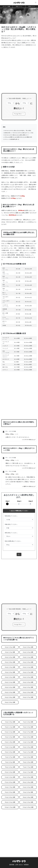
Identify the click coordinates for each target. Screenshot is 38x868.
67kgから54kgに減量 (10, 747)
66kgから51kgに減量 (10, 652)
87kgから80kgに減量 (10, 782)
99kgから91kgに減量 (28, 802)
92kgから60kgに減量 (28, 787)
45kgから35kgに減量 (10, 722)
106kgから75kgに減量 (10, 807)
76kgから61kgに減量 (10, 762)
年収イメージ (19, 6)
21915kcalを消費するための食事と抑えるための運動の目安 (18, 137)
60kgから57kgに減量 (28, 732)
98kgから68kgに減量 (28, 797)
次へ (19, 554)
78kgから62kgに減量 (10, 767)
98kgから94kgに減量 (10, 802)
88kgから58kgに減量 (28, 782)
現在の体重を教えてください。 (13, 541)
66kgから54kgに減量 (28, 657)
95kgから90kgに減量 (10, 792)
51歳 (15, 431)
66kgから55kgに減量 (10, 677)
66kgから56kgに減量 (28, 647)
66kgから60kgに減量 (28, 652)
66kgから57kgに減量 (28, 672)
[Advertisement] (19, 72)
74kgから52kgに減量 (28, 757)
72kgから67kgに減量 (10, 757)
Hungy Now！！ (19, 114)
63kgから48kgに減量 (10, 742)
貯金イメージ (32, 6)
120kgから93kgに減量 (28, 807)
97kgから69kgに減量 (10, 797)
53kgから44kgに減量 (10, 727)
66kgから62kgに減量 (10, 687)
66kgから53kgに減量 (10, 647)
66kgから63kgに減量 (10, 657)
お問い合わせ (19, 865)
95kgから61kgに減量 (28, 792)
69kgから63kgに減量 (10, 752)
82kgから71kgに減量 (28, 772)
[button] (36, 3)
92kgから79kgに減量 (10, 787)
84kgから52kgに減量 (10, 777)
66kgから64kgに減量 (28, 667)
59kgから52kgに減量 (28, 727)
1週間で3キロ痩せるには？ (29, 486)
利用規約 (26, 865)
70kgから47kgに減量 (28, 752)
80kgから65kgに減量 (10, 772)
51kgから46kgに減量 (28, 722)
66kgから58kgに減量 (10, 662)
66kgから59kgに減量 (28, 662)
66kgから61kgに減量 (10, 672)
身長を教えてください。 (12, 533)
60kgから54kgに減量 (10, 732)
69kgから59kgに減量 (28, 747)
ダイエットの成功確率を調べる (12, 139)
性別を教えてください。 (12, 516)
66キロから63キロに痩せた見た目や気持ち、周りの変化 (18, 131)
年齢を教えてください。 (12, 524)
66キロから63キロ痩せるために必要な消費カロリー (17, 135)
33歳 (15, 471)
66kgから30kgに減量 (10, 667)
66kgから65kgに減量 (28, 677)
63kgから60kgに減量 (28, 737)
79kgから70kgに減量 (28, 767)
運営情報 (12, 865)
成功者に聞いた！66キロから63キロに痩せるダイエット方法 (19, 133)
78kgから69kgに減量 (28, 762)
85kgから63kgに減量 (28, 777)
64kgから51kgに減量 (28, 742)
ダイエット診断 (6, 6)
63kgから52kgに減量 (10, 737)
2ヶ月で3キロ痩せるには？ (29, 440)
